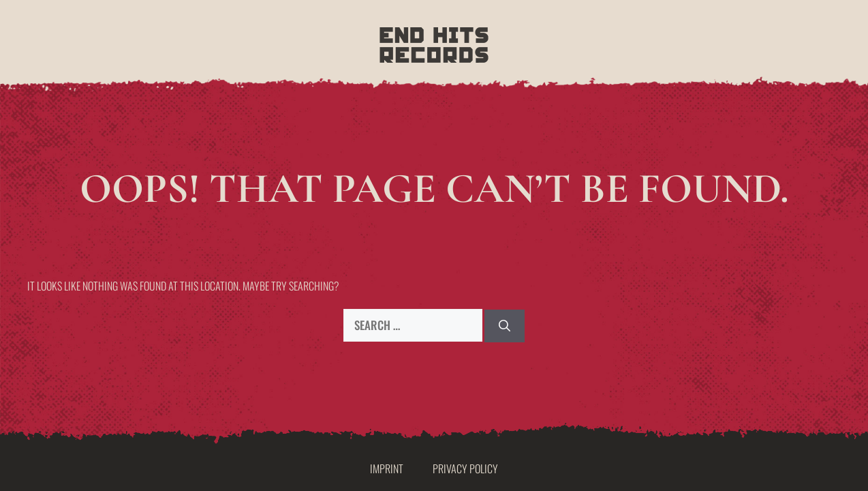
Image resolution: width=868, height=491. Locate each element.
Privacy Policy (465, 468)
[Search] (505, 326)
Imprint (387, 468)
